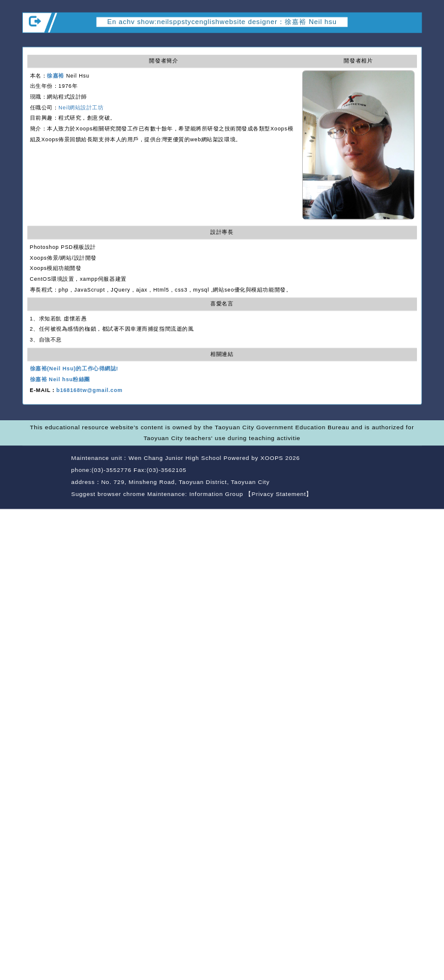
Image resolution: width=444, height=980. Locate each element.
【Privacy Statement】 (279, 494)
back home (365, 471)
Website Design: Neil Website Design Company (45, 478)
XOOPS (272, 458)
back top (406, 471)
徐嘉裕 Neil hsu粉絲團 (60, 379)
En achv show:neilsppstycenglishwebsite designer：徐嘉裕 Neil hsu (222, 22)
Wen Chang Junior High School (175, 458)
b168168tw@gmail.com (90, 390)
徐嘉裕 (56, 76)
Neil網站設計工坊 (81, 108)
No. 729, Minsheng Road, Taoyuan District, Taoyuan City (185, 482)
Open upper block (412, 41)
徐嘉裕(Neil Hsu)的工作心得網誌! (74, 369)
